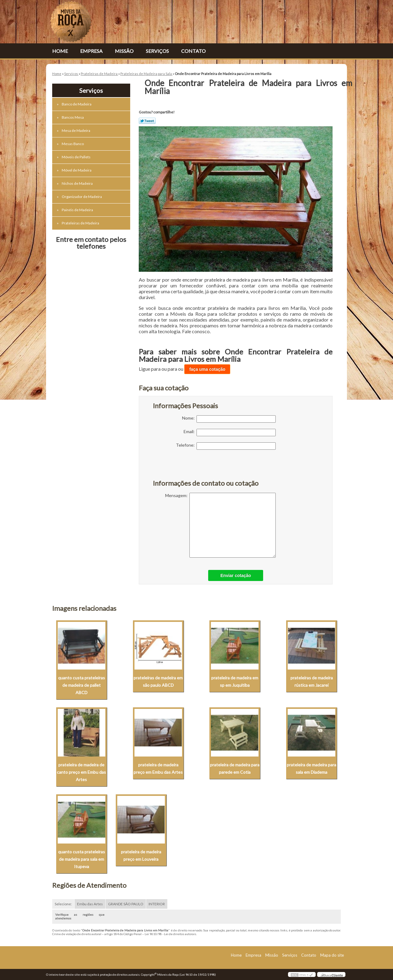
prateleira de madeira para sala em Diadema (311, 768)
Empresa (91, 51)
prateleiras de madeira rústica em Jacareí (312, 681)
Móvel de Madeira (77, 170)
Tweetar (147, 121)
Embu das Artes (90, 904)
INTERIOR (157, 904)
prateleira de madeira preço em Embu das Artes (158, 768)
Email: (230, 433)
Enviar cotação (236, 575)
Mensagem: (220, 525)
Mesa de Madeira (76, 130)
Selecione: (63, 904)
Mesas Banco (73, 144)
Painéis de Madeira (78, 210)
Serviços (157, 51)
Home (60, 51)
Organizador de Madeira (82, 197)
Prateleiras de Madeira (81, 223)
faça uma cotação (207, 369)
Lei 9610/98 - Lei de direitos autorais (170, 934)
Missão (124, 51)
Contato (193, 51)
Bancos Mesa (73, 117)
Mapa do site (332, 955)
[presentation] (192, 468)
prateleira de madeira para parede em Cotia (235, 768)
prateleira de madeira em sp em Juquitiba (235, 681)
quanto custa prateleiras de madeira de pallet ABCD (82, 685)
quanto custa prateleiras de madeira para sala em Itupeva (82, 859)
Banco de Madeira (77, 104)
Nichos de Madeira (78, 183)
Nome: (229, 419)
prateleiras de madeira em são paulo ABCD (158, 681)
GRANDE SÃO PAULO (126, 904)
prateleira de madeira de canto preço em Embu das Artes (81, 772)
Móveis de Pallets (76, 157)
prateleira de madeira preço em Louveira (141, 855)
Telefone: (226, 446)
